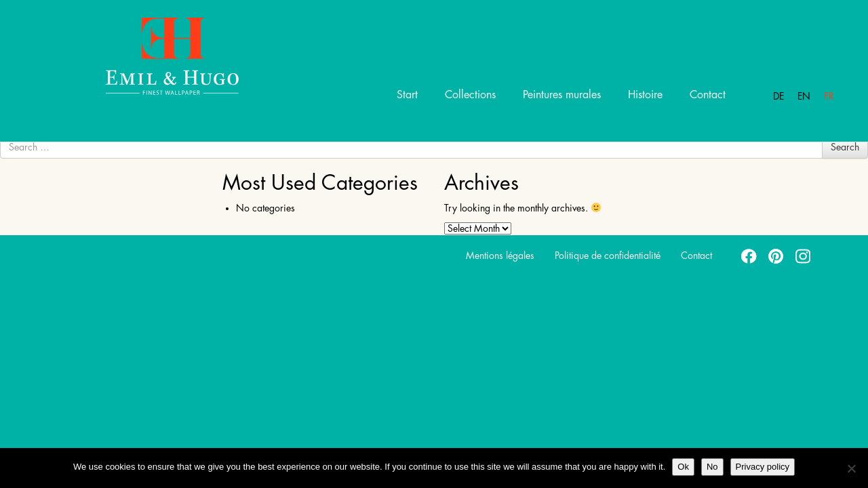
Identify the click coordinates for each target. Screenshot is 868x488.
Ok (683, 467)
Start (407, 95)
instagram (804, 256)
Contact (708, 95)
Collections (470, 95)
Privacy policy (763, 467)
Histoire (645, 95)
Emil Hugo (156, 55)
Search (845, 147)
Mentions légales (500, 256)
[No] (851, 468)
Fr (829, 96)
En (804, 96)
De (778, 96)
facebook (749, 256)
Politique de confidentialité (608, 256)
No (712, 467)
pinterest (776, 256)
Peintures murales (562, 95)
